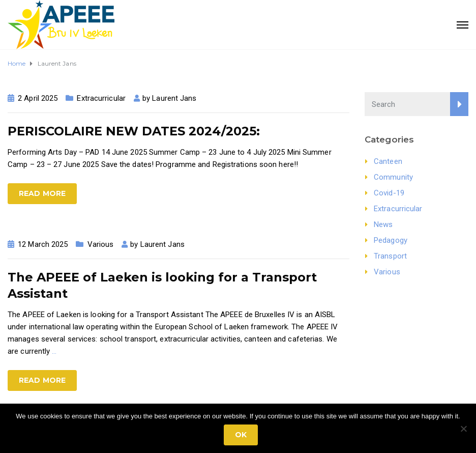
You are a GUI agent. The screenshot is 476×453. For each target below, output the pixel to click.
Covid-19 (389, 193)
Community (393, 177)
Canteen (388, 161)
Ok (241, 435)
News (383, 224)
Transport (390, 256)
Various (101, 244)
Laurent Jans (174, 98)
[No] (463, 429)
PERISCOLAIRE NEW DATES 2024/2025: (134, 131)
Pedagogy (391, 240)
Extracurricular (101, 98)
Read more (42, 193)
